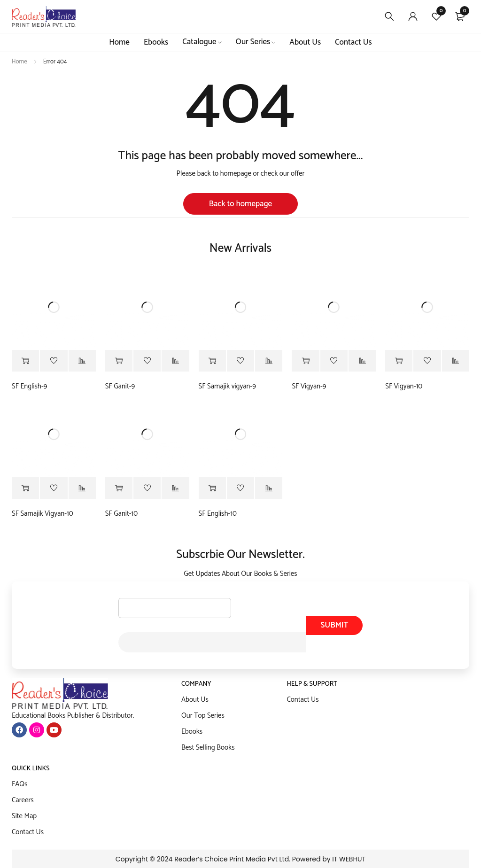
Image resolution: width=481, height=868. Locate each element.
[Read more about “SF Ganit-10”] (119, 488)
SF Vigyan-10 (404, 387)
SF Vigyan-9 (309, 387)
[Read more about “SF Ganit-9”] (119, 361)
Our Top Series (203, 716)
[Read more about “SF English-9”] (25, 361)
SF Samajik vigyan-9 (227, 387)
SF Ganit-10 (121, 514)
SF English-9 (29, 387)
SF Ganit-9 (120, 387)
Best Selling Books (208, 748)
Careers (23, 800)
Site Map (24, 816)
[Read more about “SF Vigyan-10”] (399, 361)
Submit (334, 625)
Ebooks (192, 732)
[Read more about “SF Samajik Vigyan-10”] (25, 488)
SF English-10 (218, 514)
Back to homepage (240, 204)
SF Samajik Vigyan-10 (43, 514)
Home (19, 62)
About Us (195, 700)
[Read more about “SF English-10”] (212, 488)
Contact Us (303, 700)
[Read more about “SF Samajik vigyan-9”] (212, 361)
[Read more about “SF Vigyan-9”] (305, 361)
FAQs (20, 784)
